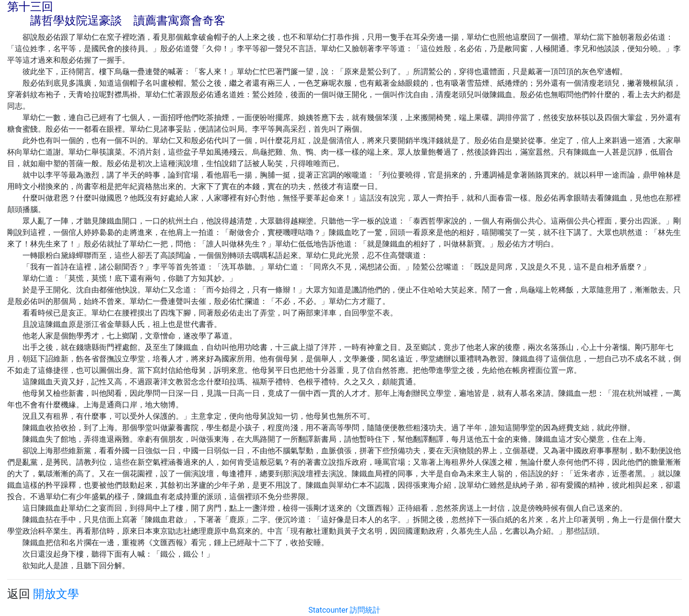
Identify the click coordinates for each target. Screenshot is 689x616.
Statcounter (328, 610)
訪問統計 (365, 610)
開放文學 (56, 594)
